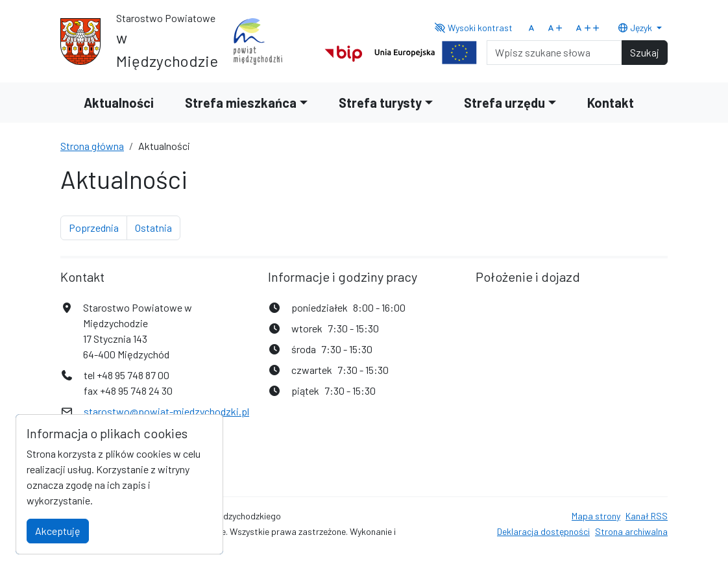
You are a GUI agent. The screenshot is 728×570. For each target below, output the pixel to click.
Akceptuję (58, 531)
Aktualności (119, 103)
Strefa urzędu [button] (504, 103)
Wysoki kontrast (474, 28)
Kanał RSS (647, 516)
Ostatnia (158, 227)
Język (636, 28)
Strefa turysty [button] (380, 103)
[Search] (554, 53)
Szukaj (645, 52)
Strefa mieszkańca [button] (241, 103)
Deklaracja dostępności (543, 531)
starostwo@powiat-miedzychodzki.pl (166, 411)
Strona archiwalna (631, 531)
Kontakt (611, 103)
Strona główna (92, 146)
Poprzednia (98, 227)
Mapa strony (596, 516)
